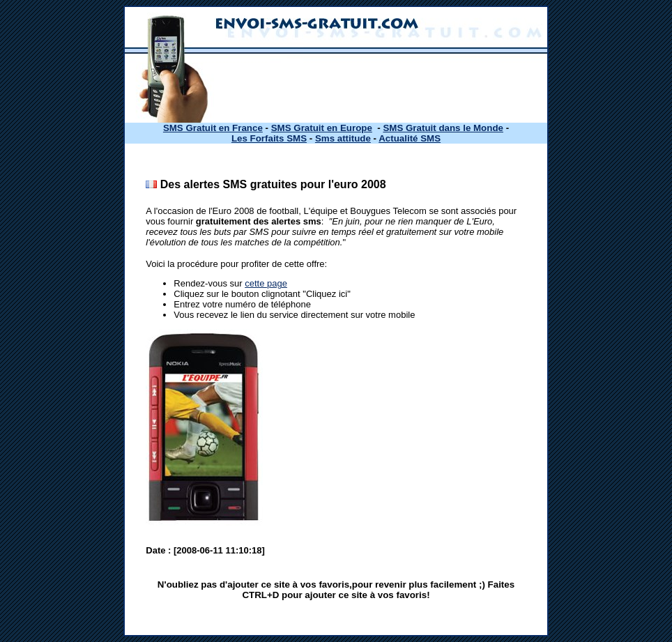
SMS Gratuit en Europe (322, 128)
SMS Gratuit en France (213, 128)
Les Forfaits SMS (269, 138)
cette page (266, 283)
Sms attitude (343, 138)
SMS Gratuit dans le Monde (443, 128)
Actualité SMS (410, 138)
